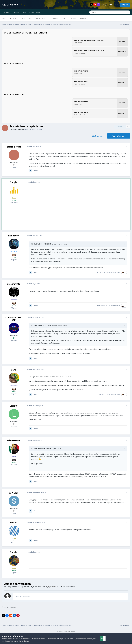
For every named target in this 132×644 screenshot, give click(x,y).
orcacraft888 (14, 284)
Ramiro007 (13, 236)
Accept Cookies (105, 639)
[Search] (102, 12)
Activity (16, 12)
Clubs (4, 18)
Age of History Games (26, 641)
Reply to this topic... (23, 594)
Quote (35, 171)
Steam (64, 18)
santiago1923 (105, 394)
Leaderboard (53, 18)
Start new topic (98, 136)
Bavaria (13, 520)
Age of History (10, 5)
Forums (13, 18)
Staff (30, 18)
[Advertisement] (70, 204)
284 (14, 200)
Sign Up (125, 5)
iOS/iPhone (84, 18)
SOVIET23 (13, 490)
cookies (16, 639)
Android (73, 18)
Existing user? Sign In (109, 5)
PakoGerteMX (117, 272)
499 (14, 258)
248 (14, 306)
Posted (32, 147)
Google (14, 182)
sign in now (52, 584)
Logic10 (14, 406)
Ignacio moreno (18, 129)
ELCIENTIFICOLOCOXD (13, 319)
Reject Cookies (122, 639)
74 (14, 568)
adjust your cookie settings (66, 639)
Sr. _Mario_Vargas (104, 272)
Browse (7, 13)
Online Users (41, 18)
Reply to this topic (119, 136)
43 (14, 462)
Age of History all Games (31, 12)
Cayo (13, 370)
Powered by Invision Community (66, 631)
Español (39, 129)
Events (22, 18)
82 (14, 392)
